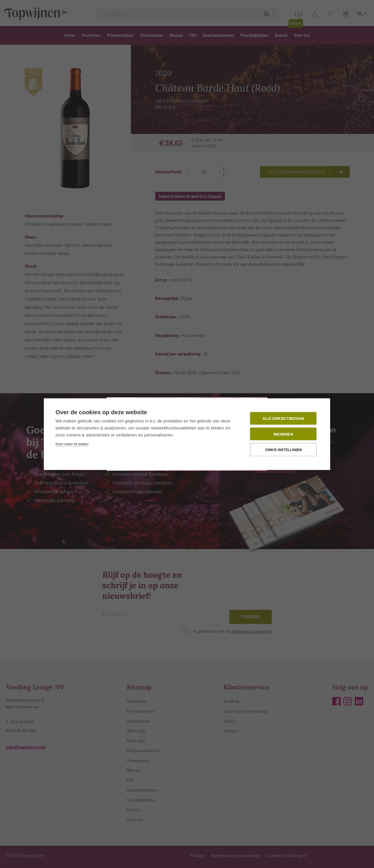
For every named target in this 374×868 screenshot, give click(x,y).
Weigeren (283, 434)
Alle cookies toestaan (283, 418)
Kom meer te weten (72, 444)
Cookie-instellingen (284, 450)
